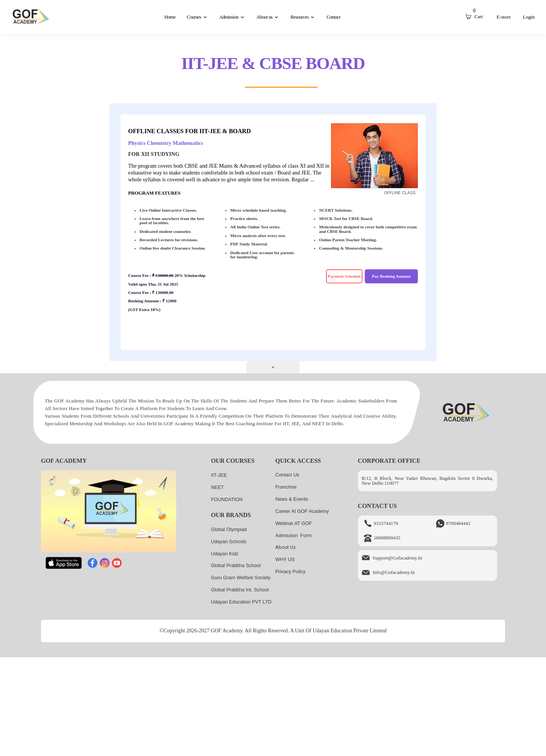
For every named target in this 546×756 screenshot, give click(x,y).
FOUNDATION (227, 499)
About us (286, 547)
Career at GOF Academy (302, 511)
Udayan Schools (228, 541)
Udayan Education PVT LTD (241, 602)
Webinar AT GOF (294, 523)
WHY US (285, 559)
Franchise (286, 487)
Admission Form (293, 535)
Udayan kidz (225, 554)
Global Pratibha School (236, 565)
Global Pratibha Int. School (240, 590)
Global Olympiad (229, 529)
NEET (217, 487)
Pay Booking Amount (391, 276)
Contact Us (287, 475)
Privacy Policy (290, 571)
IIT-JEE (219, 475)
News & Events (292, 499)
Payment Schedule (344, 276)
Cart (479, 17)
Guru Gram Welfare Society (241, 578)
